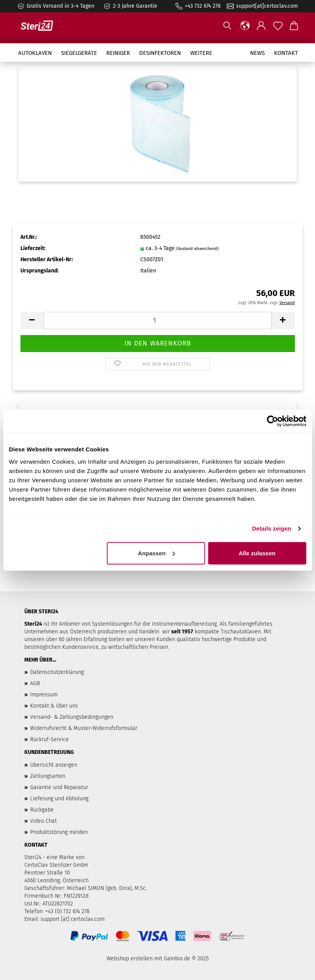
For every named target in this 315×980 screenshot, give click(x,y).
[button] (245, 26)
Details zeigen (272, 528)
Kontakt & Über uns (54, 706)
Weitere (201, 53)
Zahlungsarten (48, 776)
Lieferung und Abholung (59, 799)
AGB (35, 683)
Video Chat (43, 821)
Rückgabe (42, 810)
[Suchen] (227, 26)
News (257, 53)
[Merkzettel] (278, 26)
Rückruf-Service (49, 739)
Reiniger (118, 53)
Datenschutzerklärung (57, 672)
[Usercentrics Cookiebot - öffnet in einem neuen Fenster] (272, 421)
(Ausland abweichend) (198, 249)
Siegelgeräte (79, 53)
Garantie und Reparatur (59, 787)
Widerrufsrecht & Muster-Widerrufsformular (84, 728)
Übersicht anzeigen (54, 765)
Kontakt (286, 53)
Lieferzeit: (33, 248)
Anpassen (157, 553)
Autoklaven (35, 53)
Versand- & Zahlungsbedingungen (72, 717)
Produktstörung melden (59, 832)
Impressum (44, 695)
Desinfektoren (160, 53)
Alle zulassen (257, 553)
